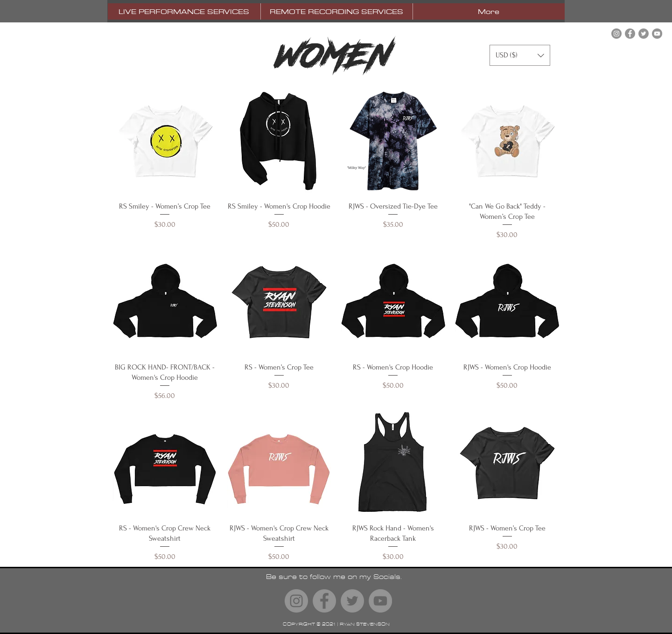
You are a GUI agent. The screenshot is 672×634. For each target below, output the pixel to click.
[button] (520, 55)
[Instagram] (616, 34)
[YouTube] (657, 34)
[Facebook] (630, 34)
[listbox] (520, 55)
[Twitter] (644, 34)
